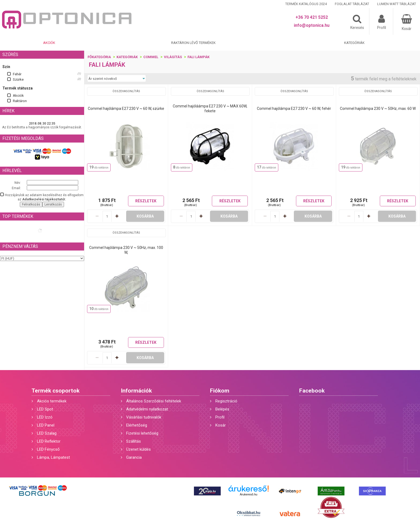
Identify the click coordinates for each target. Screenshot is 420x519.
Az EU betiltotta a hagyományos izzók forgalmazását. (42, 127)
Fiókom (220, 391)
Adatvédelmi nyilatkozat (147, 409)
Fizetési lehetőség (142, 433)
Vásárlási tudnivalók (144, 417)
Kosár (221, 425)
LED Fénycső (48, 449)
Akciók (49, 43)
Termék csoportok (56, 391)
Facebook (312, 391)
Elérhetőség (137, 425)
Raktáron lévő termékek (193, 43)
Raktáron (20, 101)
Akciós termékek (52, 401)
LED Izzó (45, 417)
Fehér (17, 74)
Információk (136, 391)
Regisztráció (226, 401)
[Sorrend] (117, 79)
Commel (151, 57)
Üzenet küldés (138, 449)
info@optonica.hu (312, 25)
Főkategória (99, 57)
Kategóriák (354, 43)
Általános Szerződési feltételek (154, 401)
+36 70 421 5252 (312, 17)
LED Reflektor (49, 441)
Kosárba (145, 216)
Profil (220, 417)
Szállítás (134, 441)
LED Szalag (47, 433)
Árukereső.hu (248, 494)
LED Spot (45, 409)
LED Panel (46, 425)
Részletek (146, 201)
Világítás (173, 57)
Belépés (222, 409)
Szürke (18, 79)
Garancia (134, 457)
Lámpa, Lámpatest (53, 457)
